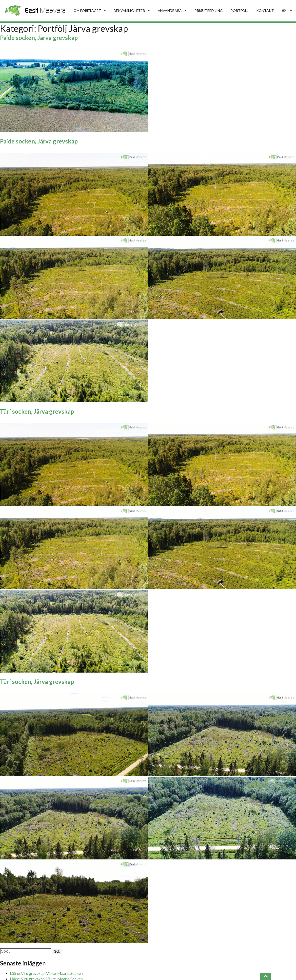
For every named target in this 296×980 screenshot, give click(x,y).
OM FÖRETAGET (90, 10)
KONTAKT (265, 10)
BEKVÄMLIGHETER (132, 10)
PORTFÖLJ (239, 10)
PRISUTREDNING (209, 10)
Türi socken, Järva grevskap (37, 411)
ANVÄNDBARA (172, 10)
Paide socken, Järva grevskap (39, 38)
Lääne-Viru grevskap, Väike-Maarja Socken (46, 973)
